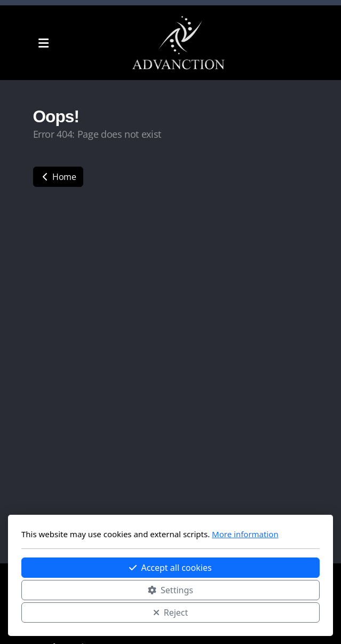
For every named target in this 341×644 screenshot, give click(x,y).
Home (58, 177)
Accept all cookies (170, 568)
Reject (171, 612)
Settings (170, 590)
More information (245, 534)
